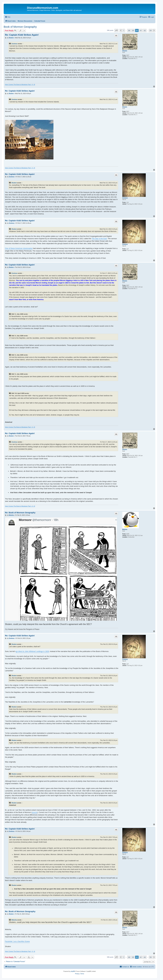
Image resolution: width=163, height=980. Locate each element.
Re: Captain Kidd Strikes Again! (22, 35)
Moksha (125, 529)
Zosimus (14, 44)
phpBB (73, 971)
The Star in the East (99, 239)
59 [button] (151, 30)
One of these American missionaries (19, 248)
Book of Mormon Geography (20, 27)
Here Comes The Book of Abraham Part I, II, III (20, 85)
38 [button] (129, 30)
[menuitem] (8, 17)
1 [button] (124, 30)
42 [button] (145, 30)
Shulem (125, 51)
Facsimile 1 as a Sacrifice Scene (17, 941)
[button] (116, 30)
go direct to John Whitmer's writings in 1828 (32, 651)
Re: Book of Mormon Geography (20, 513)
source (35, 812)
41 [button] (141, 30)
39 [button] (133, 30)
